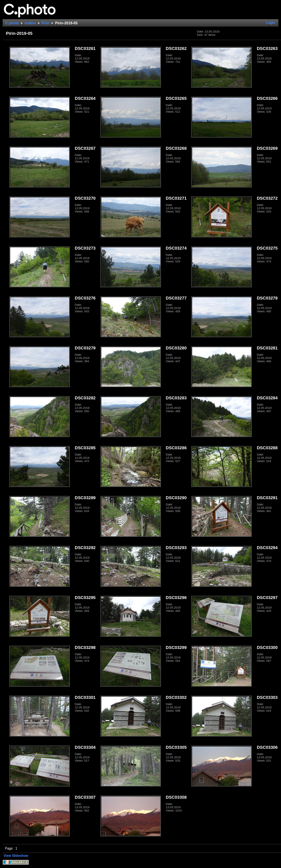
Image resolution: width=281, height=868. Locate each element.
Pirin (46, 23)
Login (271, 23)
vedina (30, 23)
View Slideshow (16, 856)
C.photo (12, 23)
